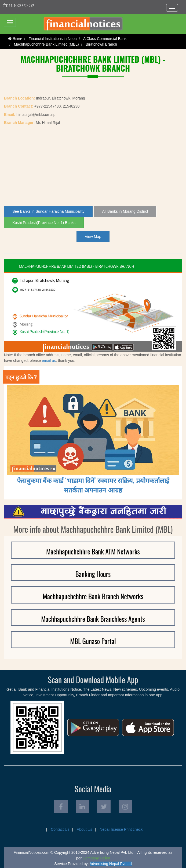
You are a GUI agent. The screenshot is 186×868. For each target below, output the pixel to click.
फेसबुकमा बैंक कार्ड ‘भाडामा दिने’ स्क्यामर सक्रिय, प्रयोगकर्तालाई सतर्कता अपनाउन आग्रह (93, 485)
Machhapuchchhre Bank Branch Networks (93, 596)
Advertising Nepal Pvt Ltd (111, 864)
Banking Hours (93, 574)
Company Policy (96, 858)
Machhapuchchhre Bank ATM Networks (93, 551)
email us (49, 361)
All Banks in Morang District (125, 211)
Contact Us (60, 829)
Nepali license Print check (121, 829)
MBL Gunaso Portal (93, 641)
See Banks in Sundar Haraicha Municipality (48, 211)
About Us (85, 829)
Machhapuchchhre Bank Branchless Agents (93, 619)
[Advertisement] (93, 165)
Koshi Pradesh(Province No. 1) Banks (44, 223)
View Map (93, 237)
